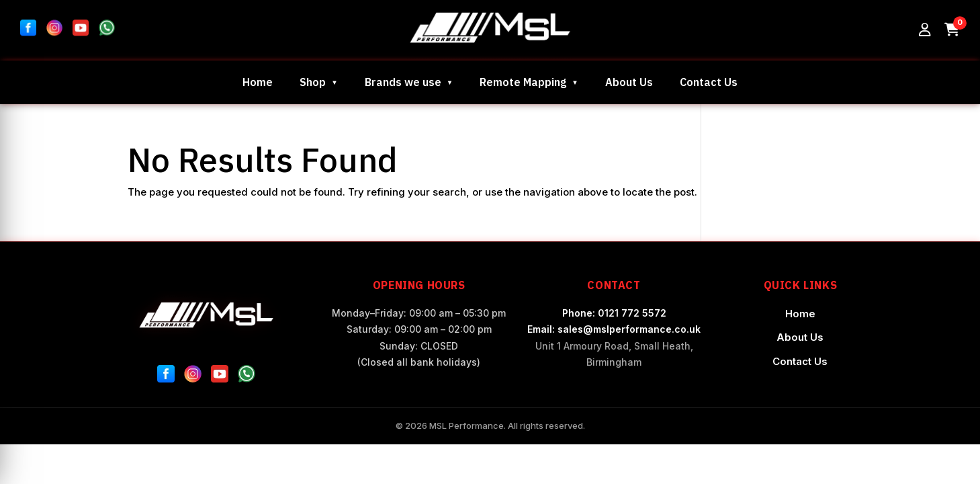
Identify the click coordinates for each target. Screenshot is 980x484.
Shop (313, 82)
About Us (629, 82)
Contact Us (709, 82)
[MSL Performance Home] (207, 315)
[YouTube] (220, 376)
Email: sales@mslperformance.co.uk (614, 329)
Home (258, 82)
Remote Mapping (523, 82)
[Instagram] (193, 376)
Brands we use (403, 82)
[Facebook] (166, 376)
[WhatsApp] (247, 376)
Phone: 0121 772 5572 (614, 313)
